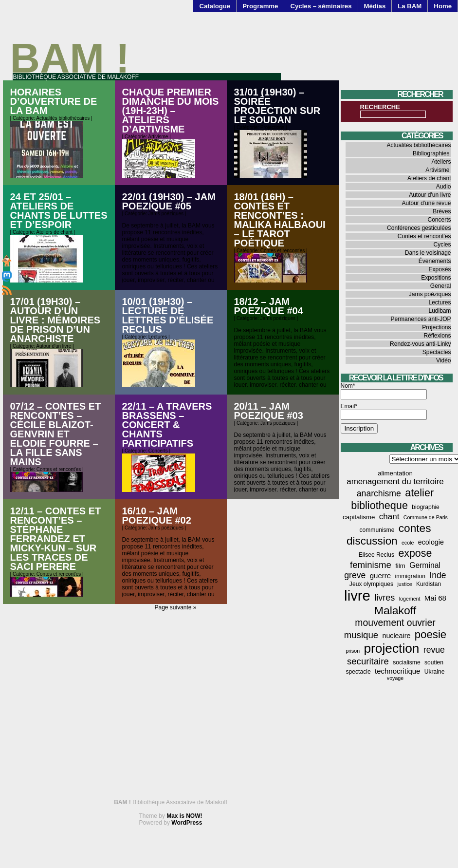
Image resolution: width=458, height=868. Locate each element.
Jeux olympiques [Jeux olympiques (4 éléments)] (371, 584)
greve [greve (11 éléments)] (355, 575)
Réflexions (437, 336)
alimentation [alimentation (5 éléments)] (395, 473)
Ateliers (441, 162)
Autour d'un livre (54, 346)
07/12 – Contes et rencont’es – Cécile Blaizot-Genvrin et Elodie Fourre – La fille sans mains (56, 434)
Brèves (442, 211)
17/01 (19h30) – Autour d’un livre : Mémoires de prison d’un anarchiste (55, 320)
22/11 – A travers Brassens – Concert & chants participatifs (167, 425)
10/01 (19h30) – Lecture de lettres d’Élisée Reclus (168, 315)
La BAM (410, 6)
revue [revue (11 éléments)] (434, 650)
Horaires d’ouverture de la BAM (54, 101)
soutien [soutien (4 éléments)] (434, 662)
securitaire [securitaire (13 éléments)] (368, 661)
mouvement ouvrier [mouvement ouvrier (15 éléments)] (395, 623)
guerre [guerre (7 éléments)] (380, 576)
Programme (260, 6)
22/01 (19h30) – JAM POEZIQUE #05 (169, 201)
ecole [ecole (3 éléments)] (408, 543)
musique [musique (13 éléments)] (361, 635)
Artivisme (158, 137)
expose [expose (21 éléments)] (415, 553)
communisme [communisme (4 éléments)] (377, 530)
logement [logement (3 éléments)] (410, 599)
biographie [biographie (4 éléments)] (426, 507)
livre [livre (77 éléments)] (357, 595)
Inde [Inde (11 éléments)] (438, 575)
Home (443, 6)
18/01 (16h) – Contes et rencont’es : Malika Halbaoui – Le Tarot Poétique (280, 220)
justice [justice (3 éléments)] (404, 584)
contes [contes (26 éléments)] (415, 528)
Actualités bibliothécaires (63, 118)
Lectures (158, 337)
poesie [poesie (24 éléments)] (431, 634)
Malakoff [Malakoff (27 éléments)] (395, 610)
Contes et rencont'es (283, 251)
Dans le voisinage (428, 253)
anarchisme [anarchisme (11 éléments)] (379, 493)
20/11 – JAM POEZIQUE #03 (269, 411)
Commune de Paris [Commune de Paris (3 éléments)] (426, 517)
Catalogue (215, 6)
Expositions (436, 278)
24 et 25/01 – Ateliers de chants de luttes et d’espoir (59, 211)
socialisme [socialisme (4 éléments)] (407, 662)
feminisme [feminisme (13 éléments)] (371, 565)
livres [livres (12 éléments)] (385, 598)
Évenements (435, 261)
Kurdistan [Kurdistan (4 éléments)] (429, 584)
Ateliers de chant (54, 232)
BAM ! (70, 58)
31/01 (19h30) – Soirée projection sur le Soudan (277, 106)
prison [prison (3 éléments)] (353, 651)
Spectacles (437, 352)
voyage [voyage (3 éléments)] (395, 678)
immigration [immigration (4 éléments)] (410, 576)
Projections (272, 127)
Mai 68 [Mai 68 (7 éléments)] (435, 598)
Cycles (442, 245)
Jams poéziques (166, 214)
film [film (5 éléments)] (400, 566)
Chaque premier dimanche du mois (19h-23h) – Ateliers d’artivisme (171, 111)
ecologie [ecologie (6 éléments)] (431, 542)
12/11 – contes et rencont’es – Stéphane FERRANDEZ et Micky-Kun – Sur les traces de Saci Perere (56, 539)
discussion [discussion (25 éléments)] (372, 541)
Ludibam (440, 311)
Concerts (158, 451)
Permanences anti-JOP (421, 319)
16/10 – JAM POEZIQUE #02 (157, 516)
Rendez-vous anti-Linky (420, 344)
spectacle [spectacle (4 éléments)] (358, 672)
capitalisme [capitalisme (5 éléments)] (359, 517)
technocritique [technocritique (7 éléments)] (397, 671)
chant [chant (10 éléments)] (389, 517)
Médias (375, 6)
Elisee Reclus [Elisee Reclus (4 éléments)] (376, 555)
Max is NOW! (184, 816)
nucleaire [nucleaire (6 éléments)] (396, 636)
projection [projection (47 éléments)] (392, 648)
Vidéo (443, 360)
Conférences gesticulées (419, 228)
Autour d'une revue (426, 203)
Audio (444, 187)
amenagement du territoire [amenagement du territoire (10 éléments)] (395, 481)
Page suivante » (175, 607)
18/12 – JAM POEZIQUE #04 (269, 306)
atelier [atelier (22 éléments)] (419, 493)
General (441, 286)
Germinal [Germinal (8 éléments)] (425, 565)
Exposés (440, 269)
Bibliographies (431, 153)
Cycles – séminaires (321, 6)
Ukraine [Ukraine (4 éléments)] (435, 672)
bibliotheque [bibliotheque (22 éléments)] (379, 505)
